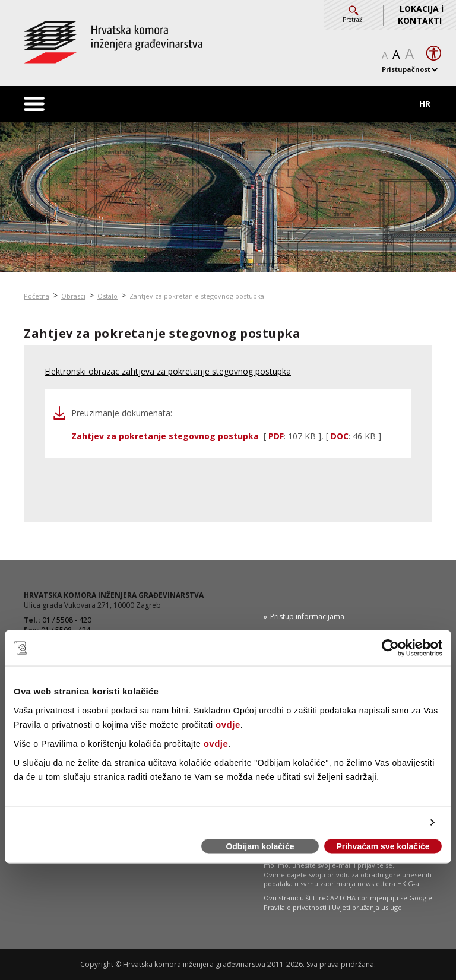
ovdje (228, 724)
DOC (340, 436)
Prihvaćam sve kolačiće (383, 846)
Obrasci (73, 296)
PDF (276, 436)
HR (425, 104)
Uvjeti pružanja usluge (367, 907)
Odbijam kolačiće (260, 846)
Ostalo (107, 296)
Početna (37, 296)
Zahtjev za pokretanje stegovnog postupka (197, 296)
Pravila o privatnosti (295, 907)
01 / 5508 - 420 (67, 620)
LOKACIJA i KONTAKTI (421, 15)
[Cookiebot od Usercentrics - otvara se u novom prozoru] (390, 648)
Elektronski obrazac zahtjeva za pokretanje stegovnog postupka (168, 371)
